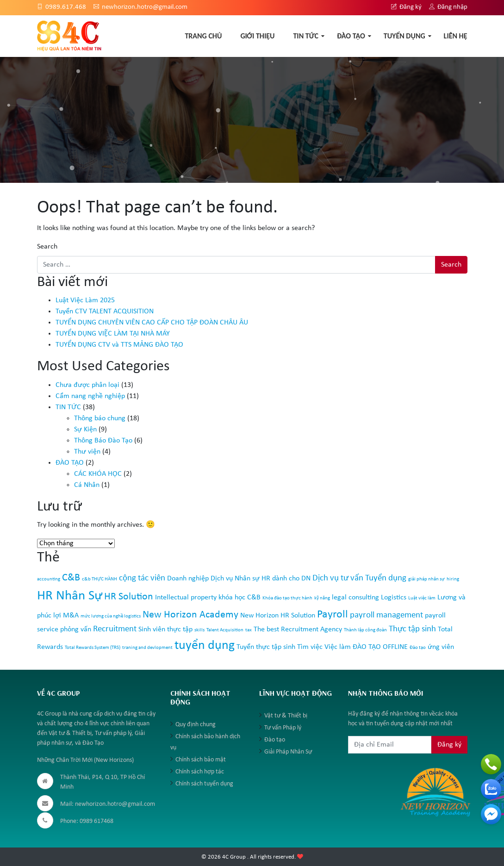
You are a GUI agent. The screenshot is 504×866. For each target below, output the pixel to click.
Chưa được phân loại (87, 385)
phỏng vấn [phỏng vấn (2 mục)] (76, 629)
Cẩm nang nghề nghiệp (90, 396)
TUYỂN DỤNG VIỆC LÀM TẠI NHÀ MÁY (113, 334)
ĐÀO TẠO (351, 36)
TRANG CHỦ (203, 36)
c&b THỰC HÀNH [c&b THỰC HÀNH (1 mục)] (100, 579)
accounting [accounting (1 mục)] (49, 579)
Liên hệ (456, 36)
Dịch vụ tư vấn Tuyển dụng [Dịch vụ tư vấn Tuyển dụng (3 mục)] (359, 578)
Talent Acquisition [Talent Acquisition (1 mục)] (225, 630)
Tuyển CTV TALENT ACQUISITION (105, 312)
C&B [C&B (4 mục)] (71, 578)
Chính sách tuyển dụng (204, 784)
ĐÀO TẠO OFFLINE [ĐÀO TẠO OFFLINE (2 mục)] (380, 647)
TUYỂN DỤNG (404, 36)
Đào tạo (275, 740)
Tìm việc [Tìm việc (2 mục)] (310, 647)
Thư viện (87, 452)
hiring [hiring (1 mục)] (453, 579)
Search (47, 247)
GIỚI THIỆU (257, 36)
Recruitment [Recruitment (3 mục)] (115, 629)
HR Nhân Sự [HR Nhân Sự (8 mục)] (70, 596)
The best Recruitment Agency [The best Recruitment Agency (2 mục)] (298, 629)
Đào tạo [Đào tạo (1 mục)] (418, 648)
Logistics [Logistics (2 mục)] (394, 598)
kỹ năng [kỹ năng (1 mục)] (322, 598)
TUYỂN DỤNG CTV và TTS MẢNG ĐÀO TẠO (119, 345)
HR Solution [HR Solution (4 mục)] (129, 597)
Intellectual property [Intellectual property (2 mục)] (186, 598)
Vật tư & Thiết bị (286, 716)
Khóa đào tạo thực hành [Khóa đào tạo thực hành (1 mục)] (287, 598)
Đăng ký (406, 7)
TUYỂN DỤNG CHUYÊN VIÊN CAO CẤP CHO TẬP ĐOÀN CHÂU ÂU (152, 323)
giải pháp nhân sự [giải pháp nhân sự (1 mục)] (426, 579)
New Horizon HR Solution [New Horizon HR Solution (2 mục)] (278, 616)
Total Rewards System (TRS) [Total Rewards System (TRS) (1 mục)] (93, 648)
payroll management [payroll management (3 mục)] (386, 615)
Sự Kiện (85, 430)
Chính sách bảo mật (201, 760)
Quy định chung (196, 725)
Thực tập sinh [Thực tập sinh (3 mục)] (412, 629)
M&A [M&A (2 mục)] (71, 616)
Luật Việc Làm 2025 (85, 300)
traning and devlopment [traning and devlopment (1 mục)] (147, 648)
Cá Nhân (87, 485)
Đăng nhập (448, 7)
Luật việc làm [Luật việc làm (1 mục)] (422, 598)
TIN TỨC (306, 36)
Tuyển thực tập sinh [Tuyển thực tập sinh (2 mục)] (266, 647)
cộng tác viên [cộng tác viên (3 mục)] (142, 578)
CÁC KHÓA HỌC (98, 474)
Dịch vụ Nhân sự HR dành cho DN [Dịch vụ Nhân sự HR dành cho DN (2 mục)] (261, 579)
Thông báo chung (100, 418)
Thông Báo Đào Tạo (103, 441)
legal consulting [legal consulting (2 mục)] (355, 598)
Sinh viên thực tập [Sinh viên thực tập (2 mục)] (165, 629)
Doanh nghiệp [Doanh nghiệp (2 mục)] (188, 579)
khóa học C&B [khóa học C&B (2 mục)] (240, 598)
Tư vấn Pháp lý (283, 728)
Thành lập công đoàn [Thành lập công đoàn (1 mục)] (365, 630)
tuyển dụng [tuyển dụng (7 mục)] (205, 646)
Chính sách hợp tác (200, 772)
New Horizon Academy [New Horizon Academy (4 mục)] (190, 615)
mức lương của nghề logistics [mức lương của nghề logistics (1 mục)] (111, 616)
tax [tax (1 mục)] (249, 630)
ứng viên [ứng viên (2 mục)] (441, 647)
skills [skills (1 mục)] (199, 630)
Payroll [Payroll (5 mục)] (333, 615)
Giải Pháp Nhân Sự (288, 752)
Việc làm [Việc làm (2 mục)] (338, 647)
